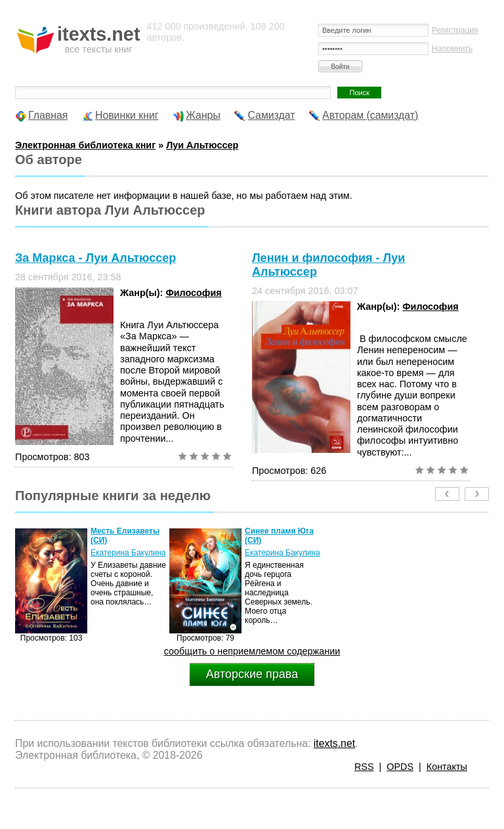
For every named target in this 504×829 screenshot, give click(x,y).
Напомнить (452, 49)
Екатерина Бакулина (128, 553)
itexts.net (334, 743)
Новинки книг (127, 115)
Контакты (447, 767)
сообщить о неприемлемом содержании (252, 651)
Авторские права (252, 674)
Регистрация (455, 30)
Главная (48, 115)
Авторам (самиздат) (370, 115)
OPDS (400, 767)
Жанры (203, 115)
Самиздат (271, 115)
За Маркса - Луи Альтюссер (95, 258)
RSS (364, 767)
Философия (193, 293)
